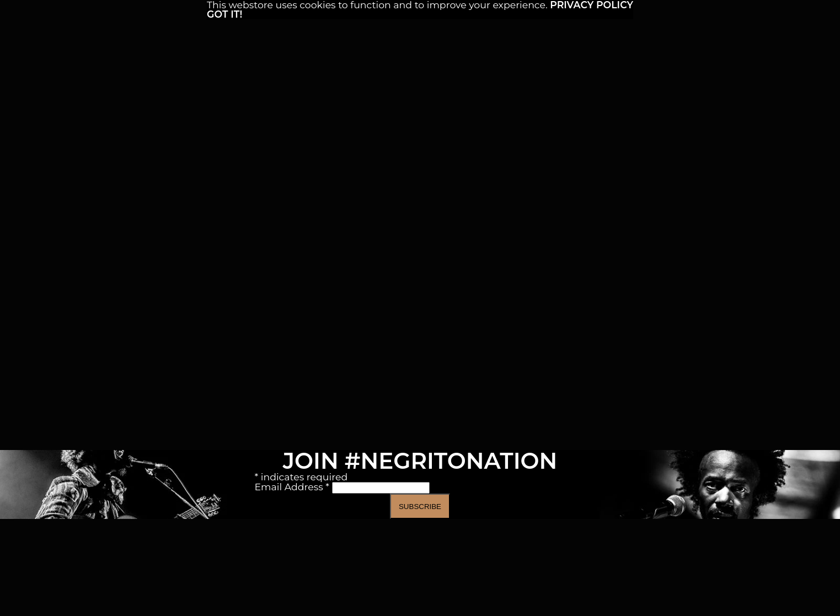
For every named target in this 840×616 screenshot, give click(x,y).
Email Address (293, 487)
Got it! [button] (224, 14)
